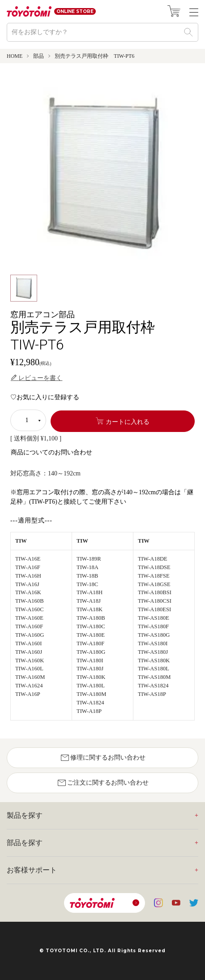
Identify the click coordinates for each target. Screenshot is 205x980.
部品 (38, 56)
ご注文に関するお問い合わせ (102, 783)
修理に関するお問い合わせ (102, 758)
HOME (15, 56)
